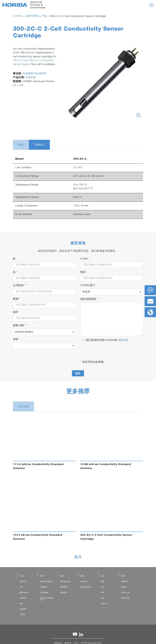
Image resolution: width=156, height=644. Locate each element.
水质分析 (31, 78)
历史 (102, 598)
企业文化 (104, 604)
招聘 (102, 593)
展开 (78, 558)
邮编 (17, 299)
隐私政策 (123, 340)
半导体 (22, 615)
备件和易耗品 (86, 587)
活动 (102, 587)
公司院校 (19, 286)
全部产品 (23, 582)
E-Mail (85, 259)
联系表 (124, 587)
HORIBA (18, 16)
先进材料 (23, 609)
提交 (78, 373)
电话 (83, 272)
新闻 (102, 582)
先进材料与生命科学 (35, 74)
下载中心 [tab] (39, 145)
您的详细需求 (89, 299)
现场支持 (84, 582)
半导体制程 (44, 593)
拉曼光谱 (64, 593)
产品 (44, 16)
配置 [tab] (21, 145)
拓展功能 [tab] (23, 407)
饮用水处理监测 (46, 582)
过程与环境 (32, 16)
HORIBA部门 (88, 286)
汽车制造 (43, 587)
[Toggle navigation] (151, 5)
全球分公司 (125, 593)
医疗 (21, 604)
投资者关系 (125, 598)
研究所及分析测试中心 (47, 599)
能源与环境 (24, 593)
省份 (16, 339)
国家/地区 (20, 326)
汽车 (21, 587)
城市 (16, 312)
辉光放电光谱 (65, 582)
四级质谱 (64, 587)
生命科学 (23, 598)
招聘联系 (124, 582)
